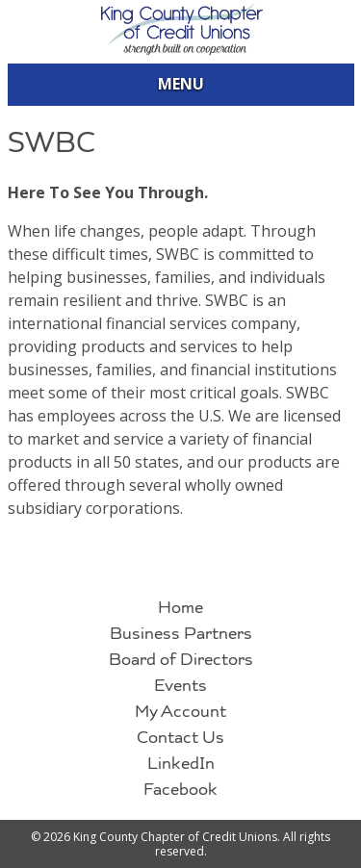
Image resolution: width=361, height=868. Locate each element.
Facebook (180, 791)
